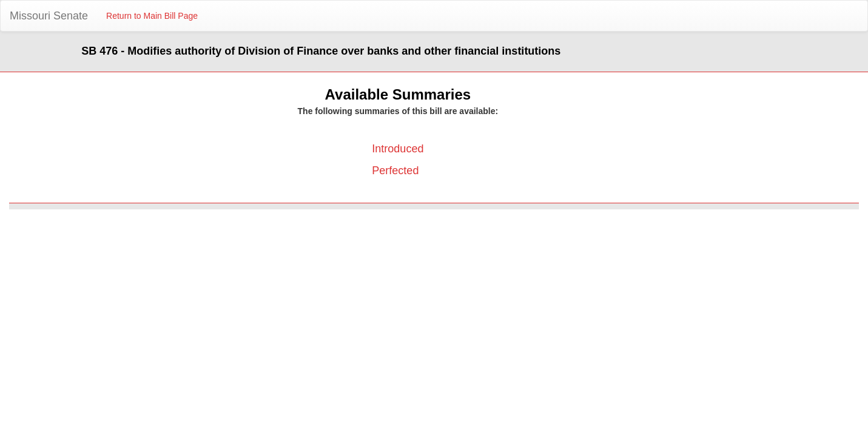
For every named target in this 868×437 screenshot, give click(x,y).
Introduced (398, 149)
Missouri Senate (49, 16)
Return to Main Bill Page (152, 16)
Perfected (395, 171)
